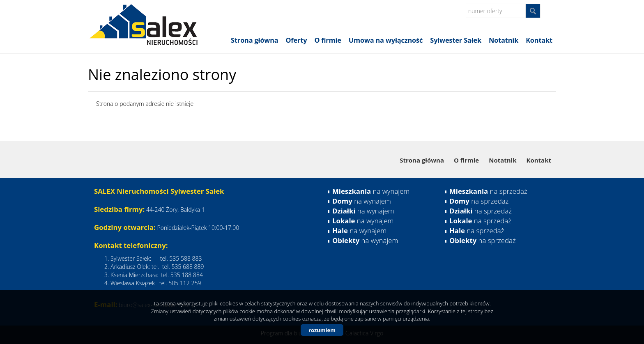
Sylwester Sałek (456, 40)
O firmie (328, 40)
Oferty (297, 40)
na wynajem (371, 191)
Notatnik (504, 40)
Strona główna (254, 40)
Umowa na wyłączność (386, 40)
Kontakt (539, 40)
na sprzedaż (488, 191)
